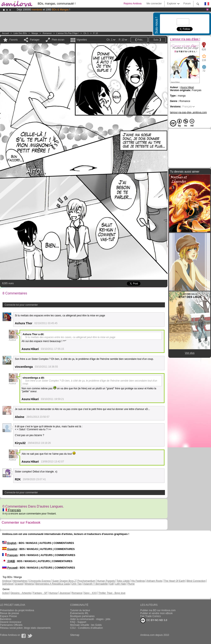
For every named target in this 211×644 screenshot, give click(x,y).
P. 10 (95, 33)
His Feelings (138, 581)
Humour (53, 593)
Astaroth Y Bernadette (95, 584)
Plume (131, 584)
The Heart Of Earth (174, 581)
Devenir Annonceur (11, 622)
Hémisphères (20, 581)
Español (10, 549)
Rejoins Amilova (133, 4)
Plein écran (58, 40)
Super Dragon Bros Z (64, 581)
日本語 (8, 561)
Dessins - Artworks (21, 593)
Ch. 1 (86, 33)
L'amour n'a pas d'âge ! (68, 33)
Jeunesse (65, 593)
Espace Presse (8, 616)
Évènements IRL (79, 613)
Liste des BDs (20, 33)
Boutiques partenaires (82, 616)
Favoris (14, 40)
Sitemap (75, 635)
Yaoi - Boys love (116, 593)
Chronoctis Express (40, 581)
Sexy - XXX (90, 593)
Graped (19, 584)
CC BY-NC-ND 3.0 (154, 620)
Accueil (5, 33)
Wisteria (29, 584)
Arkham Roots (154, 581)
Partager (35, 40)
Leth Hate (121, 584)
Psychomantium (86, 581)
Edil (111, 584)
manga (35, 33)
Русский (10, 568)
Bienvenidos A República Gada (53, 584)
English (9, 543)
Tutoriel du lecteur (80, 610)
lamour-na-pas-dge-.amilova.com (188, 112)
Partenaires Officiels (11, 625)
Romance (47, 33)
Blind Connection (196, 581)
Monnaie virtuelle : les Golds (86, 625)
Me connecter (154, 4)
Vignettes (82, 40)
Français (12, 510)
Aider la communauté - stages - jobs (90, 619)
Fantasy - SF (40, 593)
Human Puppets (106, 581)
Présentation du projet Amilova (17, 610)
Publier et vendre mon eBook (156, 613)
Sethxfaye (8, 584)
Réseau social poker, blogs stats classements (25, 628)
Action (6, 593)
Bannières (6, 619)
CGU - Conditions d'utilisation (86, 628)
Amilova (7, 581)
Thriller (102, 593)
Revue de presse (10, 613)
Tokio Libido (123, 581)
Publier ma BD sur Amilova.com (158, 610)
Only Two (77, 584)
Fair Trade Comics (151, 616)
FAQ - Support (78, 622)
